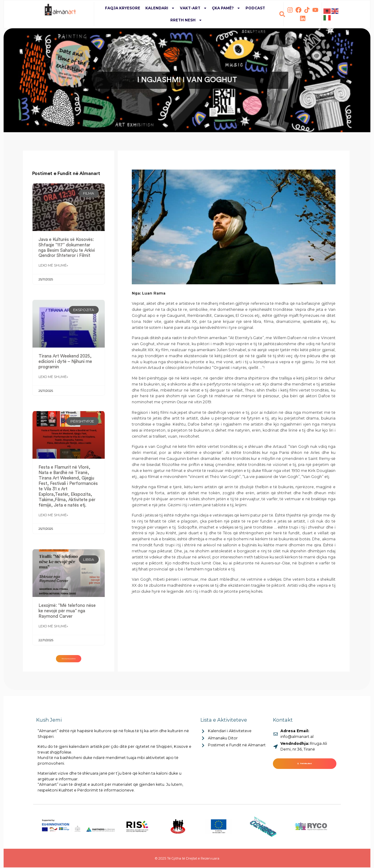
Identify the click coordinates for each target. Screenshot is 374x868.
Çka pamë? (226, 8)
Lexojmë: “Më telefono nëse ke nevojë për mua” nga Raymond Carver (67, 615)
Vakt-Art (193, 8)
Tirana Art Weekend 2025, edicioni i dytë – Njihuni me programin (65, 363)
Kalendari (160, 8)
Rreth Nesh (186, 20)
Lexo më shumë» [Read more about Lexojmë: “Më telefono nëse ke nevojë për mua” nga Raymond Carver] (53, 631)
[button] (282, 14)
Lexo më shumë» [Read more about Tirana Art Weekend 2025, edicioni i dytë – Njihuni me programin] (53, 379)
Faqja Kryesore (123, 8)
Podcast (255, 8)
